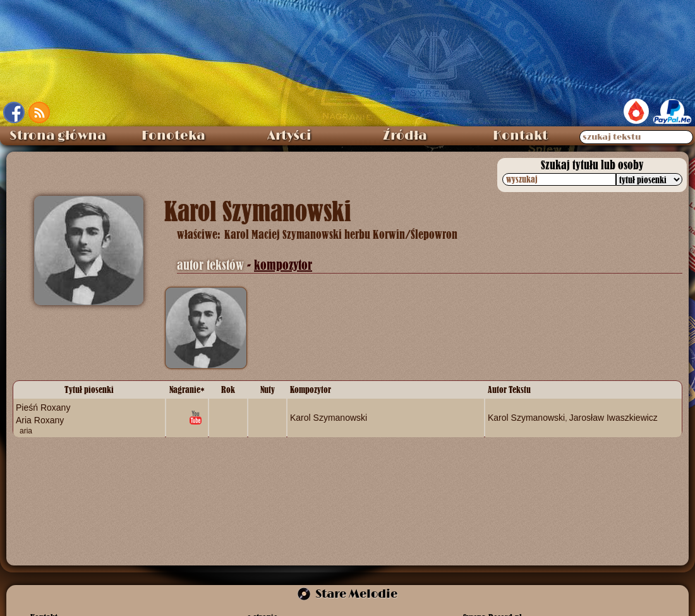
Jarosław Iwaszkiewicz (613, 417)
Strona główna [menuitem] (58, 136)
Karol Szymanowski (329, 417)
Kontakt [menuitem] (520, 136)
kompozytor (283, 265)
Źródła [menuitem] (405, 136)
